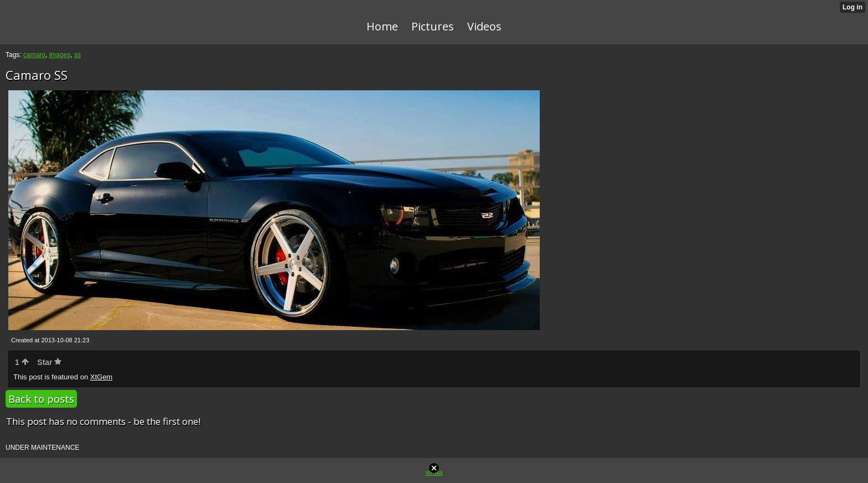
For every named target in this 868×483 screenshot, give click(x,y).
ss (77, 55)
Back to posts (41, 399)
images (60, 55)
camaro (34, 55)
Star (49, 362)
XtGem (101, 377)
